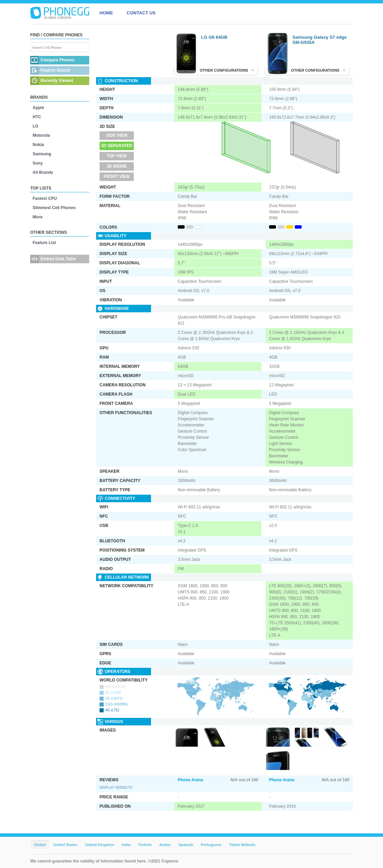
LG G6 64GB (214, 37)
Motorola (41, 135)
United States (65, 845)
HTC (37, 117)
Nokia (38, 145)
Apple (38, 108)
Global (40, 845)
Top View (117, 156)
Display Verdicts (116, 788)
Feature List (44, 243)
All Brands (43, 172)
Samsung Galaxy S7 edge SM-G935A (320, 40)
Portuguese (211, 845)
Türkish (145, 845)
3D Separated (117, 146)
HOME (106, 13)
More (38, 217)
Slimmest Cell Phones (54, 208)
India (126, 845)
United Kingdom (100, 845)
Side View (117, 135)
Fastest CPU (45, 198)
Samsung (42, 154)
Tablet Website (242, 845)
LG (36, 126)
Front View (117, 177)
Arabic (165, 845)
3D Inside (117, 166)
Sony (38, 163)
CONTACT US (141, 13)
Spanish (186, 845)
